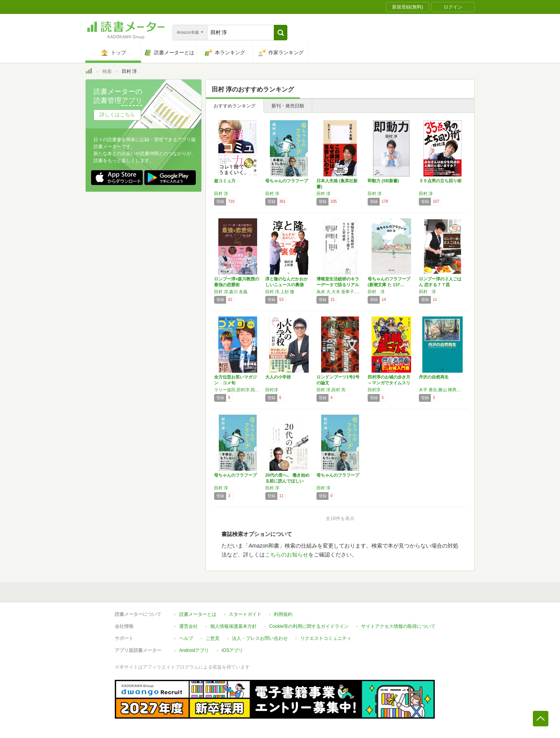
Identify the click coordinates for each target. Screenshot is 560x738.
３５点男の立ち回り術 (440, 181)
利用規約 (283, 614)
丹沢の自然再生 (434, 377)
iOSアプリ (232, 650)
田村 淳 (221, 194)
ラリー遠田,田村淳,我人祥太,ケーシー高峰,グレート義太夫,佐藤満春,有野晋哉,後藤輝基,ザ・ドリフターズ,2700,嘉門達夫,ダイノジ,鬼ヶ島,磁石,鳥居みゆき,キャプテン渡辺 (238, 390)
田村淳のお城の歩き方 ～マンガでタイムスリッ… (389, 383)
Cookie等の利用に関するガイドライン (309, 626)
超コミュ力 (225, 181)
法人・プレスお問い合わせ (260, 638)
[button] (281, 33)
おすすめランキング (235, 106)
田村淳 (272, 390)
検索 (107, 71)
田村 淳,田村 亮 (331, 390)
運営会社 (188, 626)
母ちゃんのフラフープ (287, 181)
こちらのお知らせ (287, 555)
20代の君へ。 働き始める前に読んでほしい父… (287, 481)
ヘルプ (186, 638)
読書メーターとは (198, 614)
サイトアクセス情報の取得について (398, 626)
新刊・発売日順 (288, 106)
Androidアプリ (194, 650)
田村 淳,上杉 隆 (280, 292)
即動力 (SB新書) (383, 181)
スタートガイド (245, 614)
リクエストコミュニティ (326, 638)
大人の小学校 (278, 377)
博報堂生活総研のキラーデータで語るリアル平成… (338, 285)
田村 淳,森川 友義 (231, 292)
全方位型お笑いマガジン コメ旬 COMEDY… (235, 383)
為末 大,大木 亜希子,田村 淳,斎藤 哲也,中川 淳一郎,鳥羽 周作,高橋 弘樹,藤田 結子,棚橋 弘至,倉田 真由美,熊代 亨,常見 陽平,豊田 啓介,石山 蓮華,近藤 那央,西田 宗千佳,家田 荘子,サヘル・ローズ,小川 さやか (340, 292)
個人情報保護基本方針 (233, 626)
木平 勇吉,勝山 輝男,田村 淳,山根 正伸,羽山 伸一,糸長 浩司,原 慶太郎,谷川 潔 (442, 390)
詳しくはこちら (117, 115)
